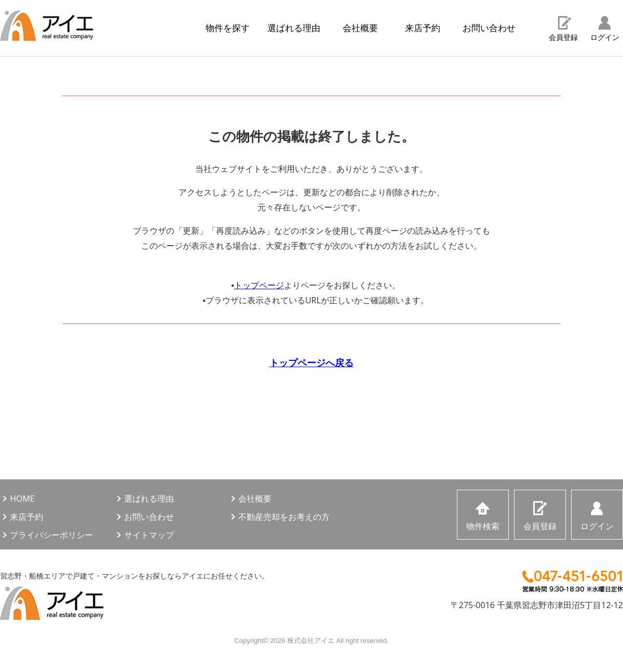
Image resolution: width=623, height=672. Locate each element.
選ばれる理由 (294, 28)
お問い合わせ (489, 28)
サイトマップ (149, 535)
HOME (22, 499)
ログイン (605, 37)
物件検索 (483, 526)
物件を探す (228, 28)
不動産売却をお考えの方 (284, 517)
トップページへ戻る (311, 362)
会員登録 (563, 37)
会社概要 (360, 28)
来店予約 (423, 28)
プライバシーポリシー (51, 535)
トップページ (259, 285)
